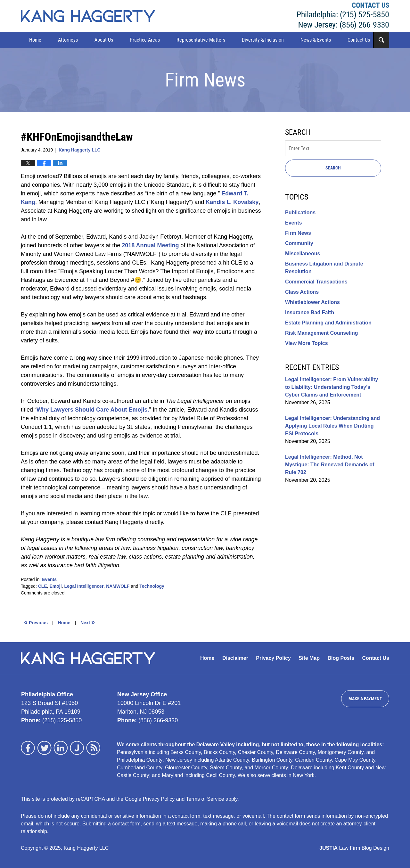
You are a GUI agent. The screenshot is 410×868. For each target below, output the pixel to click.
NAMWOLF (118, 586)
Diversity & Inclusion (263, 40)
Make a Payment (365, 699)
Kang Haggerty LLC (343, 16)
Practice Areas (145, 40)
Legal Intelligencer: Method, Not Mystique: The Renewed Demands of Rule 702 (330, 465)
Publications (300, 213)
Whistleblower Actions (312, 302)
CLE (43, 586)
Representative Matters (201, 40)
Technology (152, 586)
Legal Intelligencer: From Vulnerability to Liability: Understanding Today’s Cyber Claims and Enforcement (332, 387)
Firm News (298, 233)
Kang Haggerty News (88, 16)
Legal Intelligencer (84, 586)
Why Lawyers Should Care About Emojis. (93, 410)
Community (299, 243)
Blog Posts (341, 658)
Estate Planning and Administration (328, 323)
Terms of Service (205, 799)
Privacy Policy (273, 658)
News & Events (316, 40)
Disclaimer (235, 658)
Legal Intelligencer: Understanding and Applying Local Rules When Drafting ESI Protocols (332, 426)
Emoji (56, 586)
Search (333, 168)
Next (88, 622)
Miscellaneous (303, 254)
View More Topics (307, 343)
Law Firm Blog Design (354, 848)
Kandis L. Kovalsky (232, 202)
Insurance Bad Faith (310, 312)
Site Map (309, 658)
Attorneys (68, 40)
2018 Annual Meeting (150, 245)
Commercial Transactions (316, 282)
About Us (104, 40)
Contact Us (359, 40)
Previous (36, 622)
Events (49, 579)
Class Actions (302, 292)
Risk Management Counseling (322, 333)
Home (35, 40)
